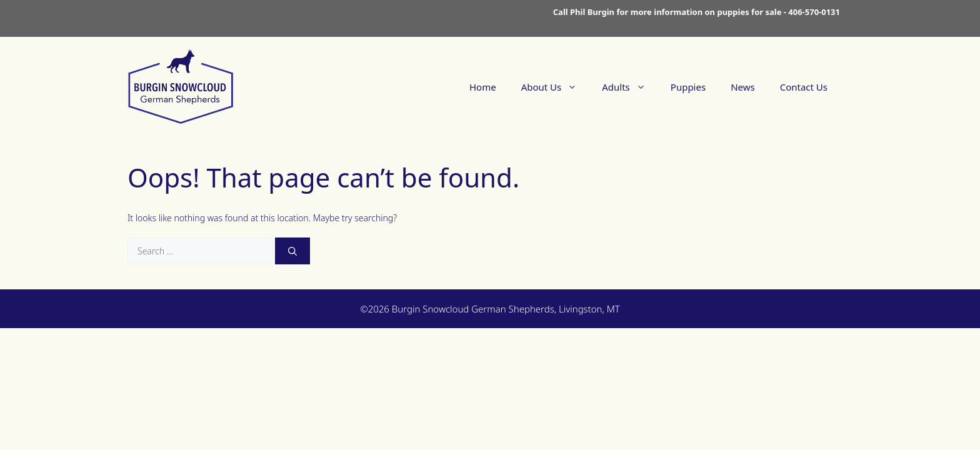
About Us (556, 87)
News (743, 87)
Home (483, 87)
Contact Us (804, 87)
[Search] (292, 251)
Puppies (688, 87)
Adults (630, 87)
